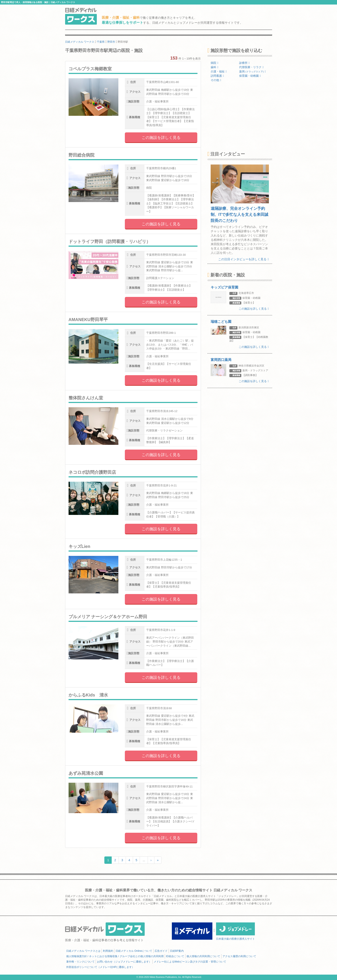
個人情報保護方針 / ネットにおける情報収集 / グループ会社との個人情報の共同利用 (115, 956)
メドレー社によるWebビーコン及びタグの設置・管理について (190, 962)
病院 (215, 63)
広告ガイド (161, 951)
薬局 (252, 71)
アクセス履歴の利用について (239, 956)
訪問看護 (217, 76)
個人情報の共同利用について (203, 956)
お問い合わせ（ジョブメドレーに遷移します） (124, 962)
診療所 (244, 63)
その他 (216, 80)
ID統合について (175, 956)
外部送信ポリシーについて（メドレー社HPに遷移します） (100, 967)
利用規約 (108, 951)
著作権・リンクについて (80, 962)
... (144, 860)
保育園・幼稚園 (250, 76)
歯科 (215, 67)
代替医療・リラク (251, 67)
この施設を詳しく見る (161, 138)
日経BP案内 (177, 951)
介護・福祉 (219, 71)
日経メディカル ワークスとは (83, 951)
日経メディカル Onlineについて (134, 951)
